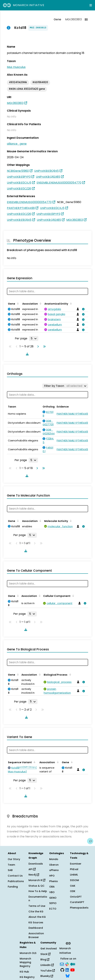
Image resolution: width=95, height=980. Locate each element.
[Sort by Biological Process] (69, 674)
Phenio (54, 881)
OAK (73, 886)
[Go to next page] (37, 346)
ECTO (53, 909)
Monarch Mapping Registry (25, 962)
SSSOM (74, 880)
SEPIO (53, 903)
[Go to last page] (44, 346)
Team (11, 865)
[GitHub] (62, 970)
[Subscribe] (62, 964)
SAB (10, 870)
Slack (45, 954)
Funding (13, 887)
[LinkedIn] (67, 970)
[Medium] (73, 964)
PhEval (74, 869)
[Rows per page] (34, 338)
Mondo (54, 859)
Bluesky (47, 976)
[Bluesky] (68, 975)
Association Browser (36, 935)
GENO (53, 898)
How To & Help (38, 891)
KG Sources (36, 922)
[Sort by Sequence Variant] (34, 762)
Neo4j (34, 875)
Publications (16, 881)
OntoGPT (76, 897)
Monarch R (37, 880)
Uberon (54, 865)
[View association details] (83, 309)
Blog (45, 959)
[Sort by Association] (40, 303)
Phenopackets (79, 908)
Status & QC (37, 886)
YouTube (48, 971)
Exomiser (76, 864)
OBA (52, 887)
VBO (52, 892)
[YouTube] (72, 970)
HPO (52, 876)
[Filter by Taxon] (65, 386)
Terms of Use (37, 906)
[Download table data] (27, 354)
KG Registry (27, 977)
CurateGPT (77, 902)
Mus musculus (16, 67)
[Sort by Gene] (17, 303)
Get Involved (49, 949)
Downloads (36, 864)
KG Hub (24, 972)
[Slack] (67, 964)
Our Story (14, 859)
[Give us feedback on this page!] (90, 841)
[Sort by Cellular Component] (73, 596)
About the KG (37, 917)
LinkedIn (47, 965)
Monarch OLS (28, 953)
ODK (73, 891)
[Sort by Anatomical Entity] (70, 303)
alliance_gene (17, 144)
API (32, 869)
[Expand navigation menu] (91, 5)
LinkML (74, 875)
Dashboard (36, 928)
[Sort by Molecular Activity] (70, 521)
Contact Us (15, 876)
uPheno (54, 870)
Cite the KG (36, 912)
